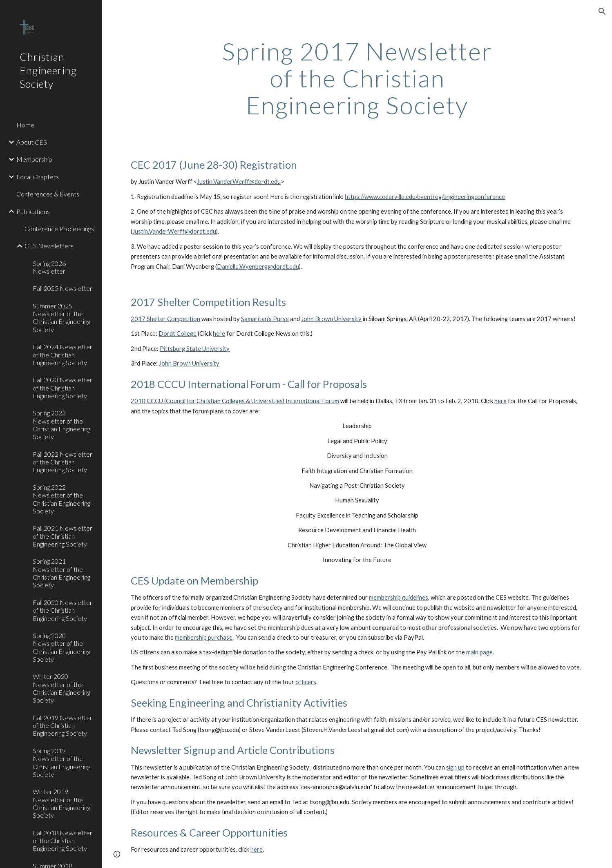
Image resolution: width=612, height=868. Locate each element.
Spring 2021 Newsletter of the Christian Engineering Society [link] (61, 573)
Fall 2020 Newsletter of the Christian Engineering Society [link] (63, 610)
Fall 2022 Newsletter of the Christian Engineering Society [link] (63, 462)
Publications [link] (33, 211)
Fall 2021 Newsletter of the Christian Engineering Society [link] (63, 536)
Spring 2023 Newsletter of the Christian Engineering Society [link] (61, 425)
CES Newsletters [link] (49, 246)
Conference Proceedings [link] (59, 229)
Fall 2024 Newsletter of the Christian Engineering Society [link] (63, 355)
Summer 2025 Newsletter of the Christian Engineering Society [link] (61, 318)
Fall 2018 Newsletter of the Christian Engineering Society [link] (63, 841)
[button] (602, 11)
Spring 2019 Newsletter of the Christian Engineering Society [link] (61, 762)
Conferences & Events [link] (48, 194)
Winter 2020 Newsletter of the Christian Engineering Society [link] (61, 688)
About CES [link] (32, 142)
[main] (357, 78)
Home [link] (25, 125)
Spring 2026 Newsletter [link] (49, 267)
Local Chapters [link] (38, 177)
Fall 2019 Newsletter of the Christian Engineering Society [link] (63, 725)
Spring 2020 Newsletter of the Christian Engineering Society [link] (61, 647)
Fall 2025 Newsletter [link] (63, 288)
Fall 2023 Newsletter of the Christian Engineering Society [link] (63, 388)
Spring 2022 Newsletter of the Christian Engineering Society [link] (61, 499)
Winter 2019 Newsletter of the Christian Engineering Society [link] (61, 803)
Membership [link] (34, 159)
